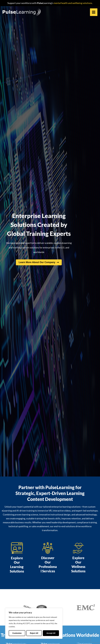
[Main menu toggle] (94, 12)
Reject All (34, 633)
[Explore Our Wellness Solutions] (78, 548)
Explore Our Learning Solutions (17, 565)
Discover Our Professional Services (48, 564)
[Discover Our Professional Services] (48, 548)
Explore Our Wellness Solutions (78, 564)
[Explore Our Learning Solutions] (17, 548)
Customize (17, 633)
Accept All (51, 633)
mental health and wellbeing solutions (73, 3)
